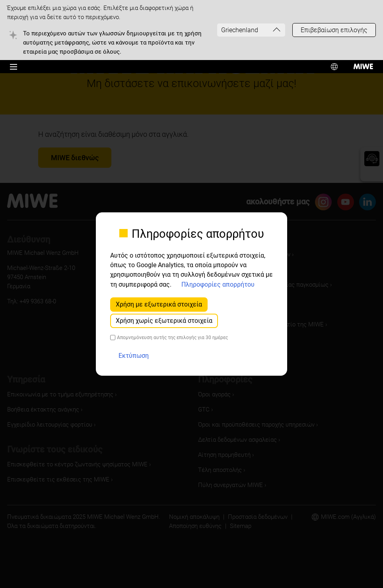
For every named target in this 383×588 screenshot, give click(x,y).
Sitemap (241, 526)
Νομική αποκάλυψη (194, 517)
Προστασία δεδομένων (258, 517)
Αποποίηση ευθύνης (195, 526)
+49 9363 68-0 (38, 301)
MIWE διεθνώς (75, 158)
